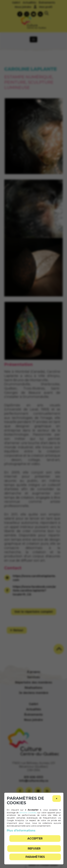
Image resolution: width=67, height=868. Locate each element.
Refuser (34, 849)
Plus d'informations (21, 831)
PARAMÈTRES (35, 857)
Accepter (35, 839)
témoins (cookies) (28, 812)
